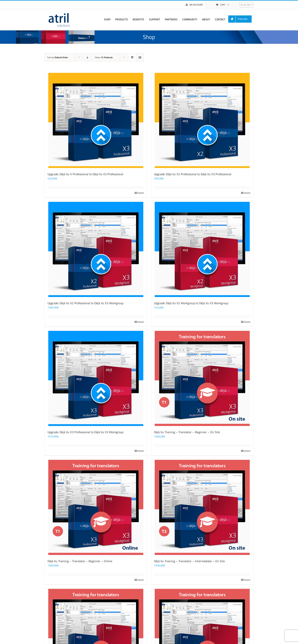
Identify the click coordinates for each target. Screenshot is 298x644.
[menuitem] (241, 19)
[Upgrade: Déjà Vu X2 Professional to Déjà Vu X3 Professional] (202, 120)
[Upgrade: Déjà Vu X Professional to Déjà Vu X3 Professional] (96, 120)
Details (141, 193)
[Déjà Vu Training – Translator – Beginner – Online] (96, 507)
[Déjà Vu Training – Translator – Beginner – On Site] (202, 378)
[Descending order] (87, 57)
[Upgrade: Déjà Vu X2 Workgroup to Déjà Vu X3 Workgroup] (202, 249)
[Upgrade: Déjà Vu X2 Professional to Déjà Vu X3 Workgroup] (96, 249)
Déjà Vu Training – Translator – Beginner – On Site (187, 432)
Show (104, 57)
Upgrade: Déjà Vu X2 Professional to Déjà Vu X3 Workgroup (85, 303)
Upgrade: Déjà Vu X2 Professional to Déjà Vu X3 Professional (193, 174)
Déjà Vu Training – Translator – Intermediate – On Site (189, 561)
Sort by (57, 57)
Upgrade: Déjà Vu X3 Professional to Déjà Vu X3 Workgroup (85, 432)
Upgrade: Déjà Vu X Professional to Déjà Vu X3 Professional (85, 174)
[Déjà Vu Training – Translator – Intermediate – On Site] (202, 507)
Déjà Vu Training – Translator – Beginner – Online (80, 561)
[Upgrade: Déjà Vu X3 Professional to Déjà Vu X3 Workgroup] (96, 378)
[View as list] (140, 57)
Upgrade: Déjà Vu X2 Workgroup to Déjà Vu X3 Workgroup (191, 303)
